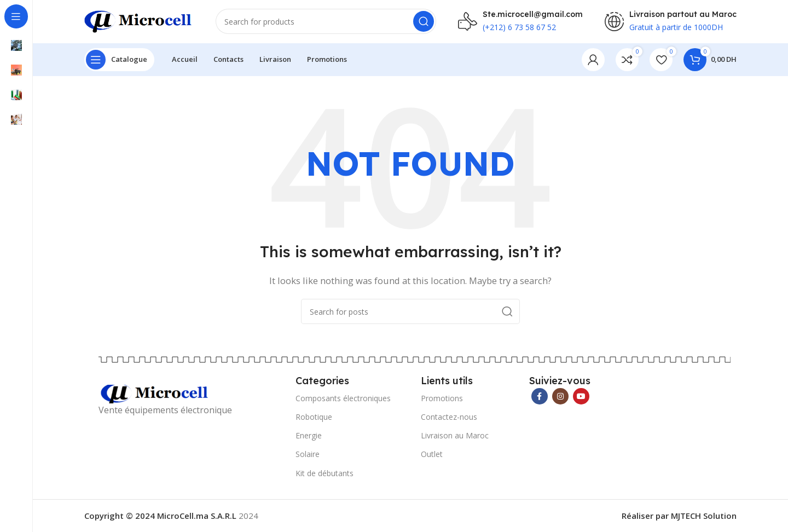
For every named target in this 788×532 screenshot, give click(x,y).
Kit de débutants (325, 474)
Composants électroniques (343, 399)
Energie (309, 436)
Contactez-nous (449, 417)
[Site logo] (139, 21)
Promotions (442, 399)
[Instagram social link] (560, 397)
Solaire (308, 455)
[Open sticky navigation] (119, 60)
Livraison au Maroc (455, 436)
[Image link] (155, 394)
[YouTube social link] (581, 397)
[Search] (326, 22)
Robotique (314, 417)
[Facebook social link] (540, 397)
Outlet (432, 455)
